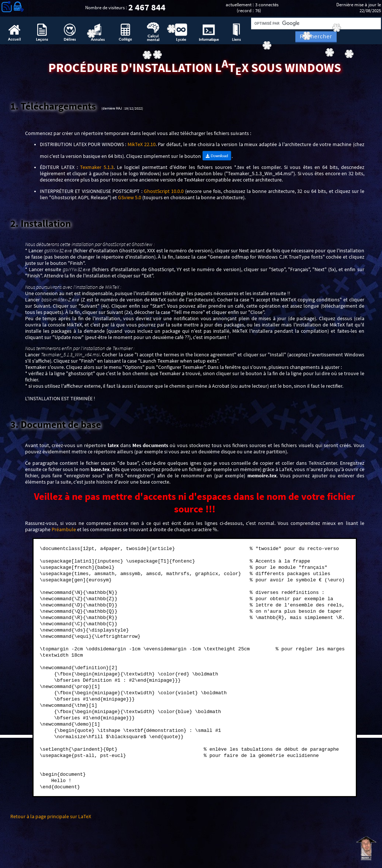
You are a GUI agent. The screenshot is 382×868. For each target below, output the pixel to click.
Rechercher (316, 37)
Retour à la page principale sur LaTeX (51, 817)
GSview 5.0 (130, 198)
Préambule (64, 530)
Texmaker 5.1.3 (97, 167)
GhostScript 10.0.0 (164, 191)
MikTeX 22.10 (142, 144)
